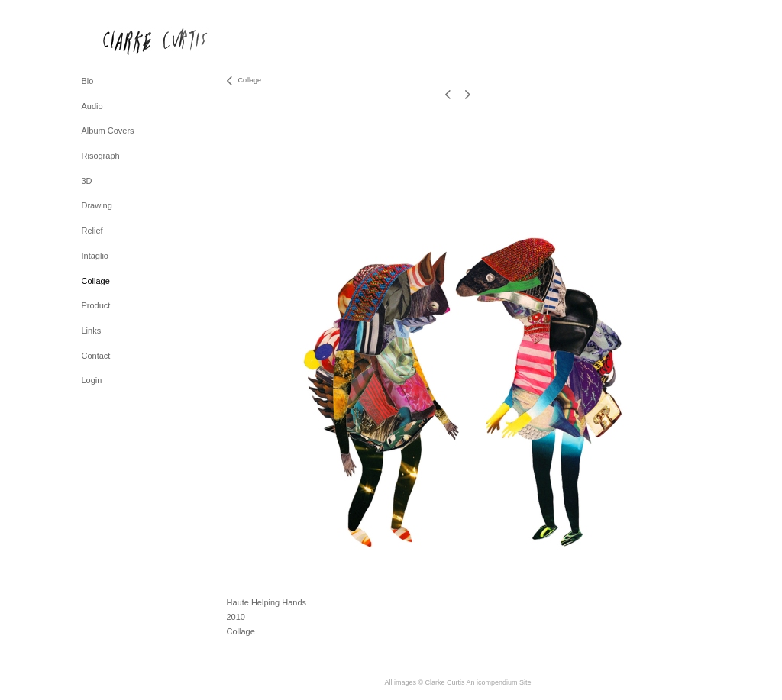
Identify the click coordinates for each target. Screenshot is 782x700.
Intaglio (95, 256)
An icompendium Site (499, 682)
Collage (96, 281)
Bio (88, 81)
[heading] (120, 41)
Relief (92, 231)
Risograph (101, 156)
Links (92, 331)
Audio (92, 106)
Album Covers (108, 131)
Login (92, 380)
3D (87, 181)
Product (96, 305)
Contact (96, 356)
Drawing (97, 205)
